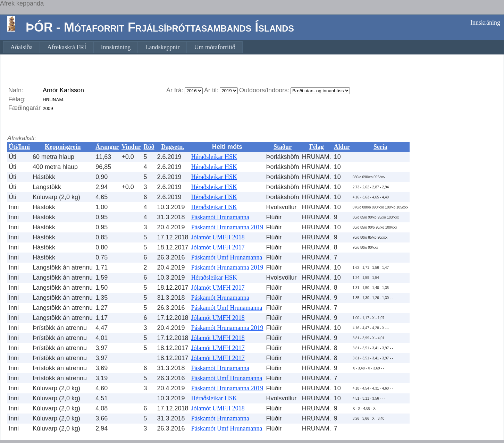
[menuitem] (22, 47)
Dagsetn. (173, 147)
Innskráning (485, 23)
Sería (380, 147)
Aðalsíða (22, 47)
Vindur (131, 147)
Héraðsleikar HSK (214, 157)
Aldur (342, 147)
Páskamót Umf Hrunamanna (227, 257)
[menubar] (123, 47)
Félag (317, 147)
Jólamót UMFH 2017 (218, 247)
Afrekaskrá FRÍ (67, 47)
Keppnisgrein (63, 147)
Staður (283, 147)
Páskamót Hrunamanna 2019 (227, 227)
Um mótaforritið (215, 47)
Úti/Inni (19, 147)
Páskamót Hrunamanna (220, 217)
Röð (149, 147)
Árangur (107, 147)
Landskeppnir (162, 47)
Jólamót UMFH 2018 (218, 237)
